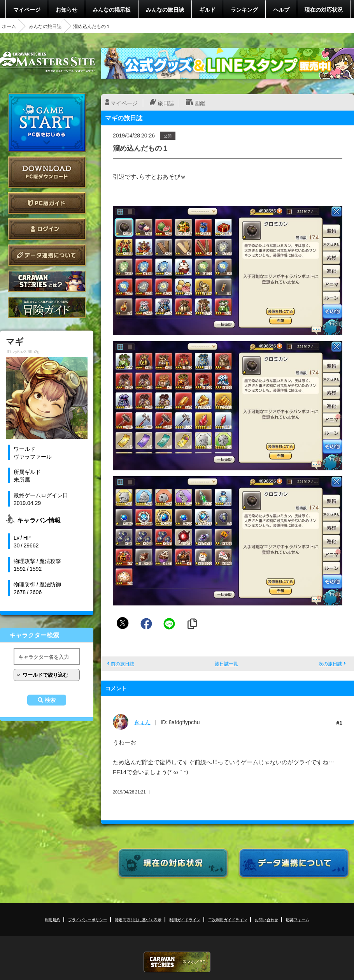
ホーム (9, 26)
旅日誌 (166, 103)
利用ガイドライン (185, 919)
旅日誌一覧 (226, 663)
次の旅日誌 (330, 663)
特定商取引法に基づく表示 (138, 919)
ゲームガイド (47, 307)
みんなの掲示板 (112, 9)
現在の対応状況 (324, 9)
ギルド (207, 9)
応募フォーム (298, 919)
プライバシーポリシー (88, 919)
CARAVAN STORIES (177, 962)
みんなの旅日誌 (165, 9)
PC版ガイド (47, 203)
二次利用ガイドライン (228, 919)
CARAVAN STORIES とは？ (47, 281)
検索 (50, 700)
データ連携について (47, 255)
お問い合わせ (266, 919)
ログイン (47, 229)
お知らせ (67, 9)
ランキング (244, 9)
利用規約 (53, 919)
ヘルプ (281, 9)
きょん (142, 722)
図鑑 (200, 103)
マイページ (27, 9)
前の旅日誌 (123, 663)
